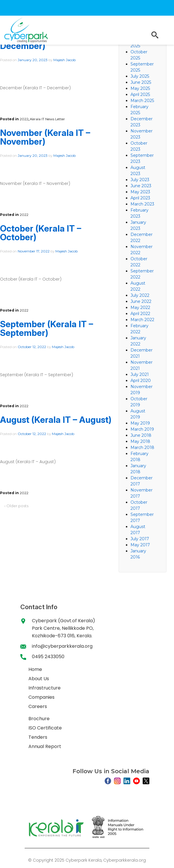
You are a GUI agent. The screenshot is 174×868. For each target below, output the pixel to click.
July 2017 (140, 539)
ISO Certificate (45, 728)
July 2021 (140, 374)
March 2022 (142, 320)
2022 (24, 119)
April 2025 (140, 94)
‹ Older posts (16, 506)
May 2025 (140, 88)
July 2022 (140, 295)
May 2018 (140, 441)
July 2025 (140, 76)
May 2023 (140, 192)
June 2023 (141, 186)
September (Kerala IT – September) (47, 328)
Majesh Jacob (65, 60)
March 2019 (142, 429)
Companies (41, 697)
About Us (39, 679)
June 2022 (141, 301)
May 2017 (140, 545)
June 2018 (141, 435)
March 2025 (142, 101)
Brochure (39, 719)
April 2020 (141, 381)
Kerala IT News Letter (48, 119)
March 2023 (142, 204)
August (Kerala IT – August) (56, 420)
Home (35, 669)
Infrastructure (45, 688)
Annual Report (45, 746)
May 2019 (140, 423)
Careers (38, 706)
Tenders (38, 737)
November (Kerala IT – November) (45, 137)
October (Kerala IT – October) (41, 233)
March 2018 (142, 447)
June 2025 (141, 82)
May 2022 (140, 307)
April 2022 (140, 314)
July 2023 (140, 180)
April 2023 (140, 198)
